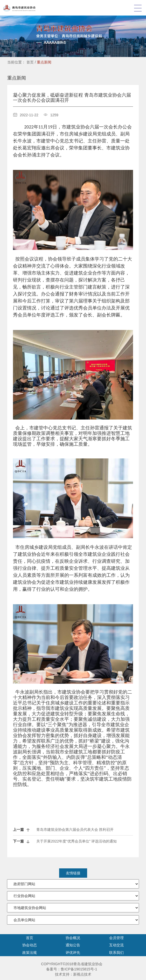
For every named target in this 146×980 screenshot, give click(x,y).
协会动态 (30, 945)
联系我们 (116, 953)
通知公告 (73, 945)
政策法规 (30, 953)
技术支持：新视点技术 (73, 974)
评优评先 (73, 953)
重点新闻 (44, 62)
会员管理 (116, 938)
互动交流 (116, 945)
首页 (30, 62)
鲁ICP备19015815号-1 (79, 969)
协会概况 (73, 938)
